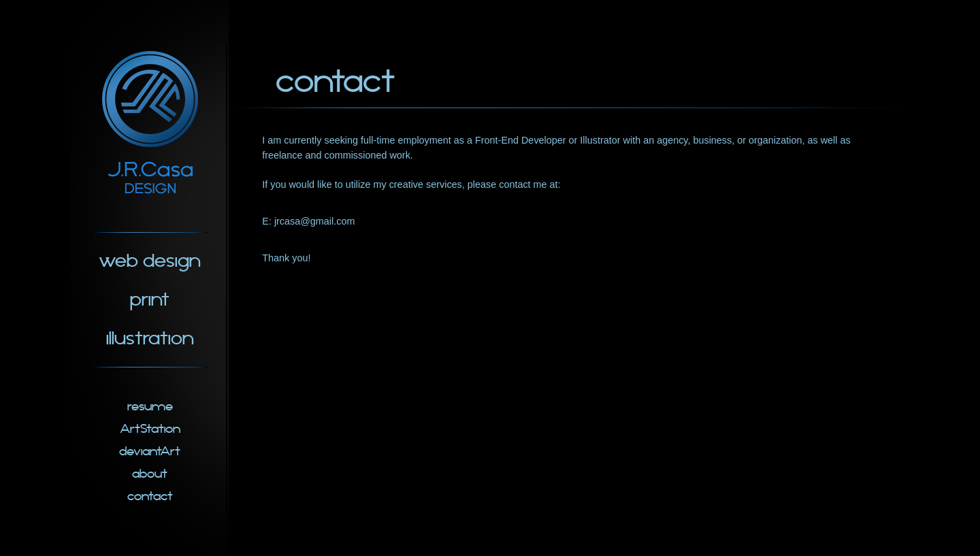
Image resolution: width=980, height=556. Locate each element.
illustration (150, 339)
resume (150, 407)
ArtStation (150, 429)
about (150, 474)
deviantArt (150, 452)
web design (150, 261)
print (150, 300)
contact (150, 496)
